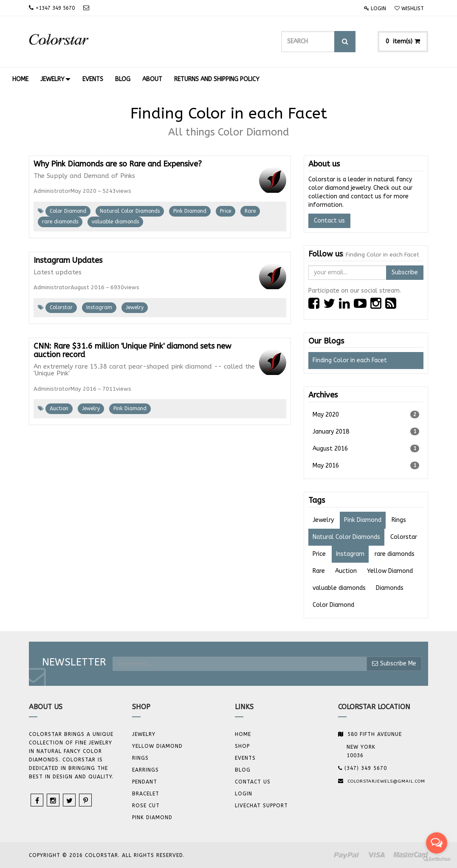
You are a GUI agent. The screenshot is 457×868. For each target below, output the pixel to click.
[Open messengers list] (437, 843)
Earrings (145, 770)
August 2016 (366, 448)
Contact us (329, 221)
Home (243, 734)
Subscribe (405, 272)
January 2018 (366, 431)
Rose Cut (146, 806)
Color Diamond (68, 211)
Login (375, 8)
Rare (250, 211)
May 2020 (366, 414)
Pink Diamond (190, 211)
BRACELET (146, 794)
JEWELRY (144, 734)
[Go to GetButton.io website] (437, 859)
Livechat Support (261, 806)
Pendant (145, 782)
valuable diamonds (115, 222)
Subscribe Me (394, 664)
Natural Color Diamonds (130, 211)
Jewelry (135, 307)
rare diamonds (60, 222)
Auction (59, 409)
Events (245, 758)
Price (226, 211)
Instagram (99, 307)
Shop (242, 746)
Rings (140, 758)
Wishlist (409, 8)
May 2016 (366, 465)
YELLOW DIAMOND (157, 746)
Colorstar (61, 307)
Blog (243, 770)
